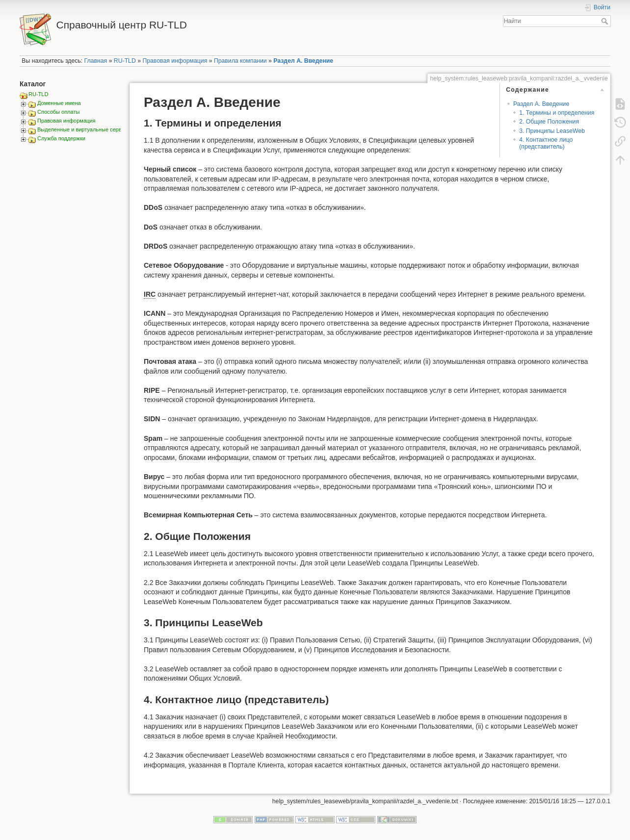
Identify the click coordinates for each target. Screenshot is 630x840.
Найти (606, 21)
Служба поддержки (61, 138)
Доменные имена (59, 103)
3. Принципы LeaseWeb (552, 131)
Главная (96, 61)
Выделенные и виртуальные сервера (84, 129)
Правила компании (240, 61)
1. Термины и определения (557, 113)
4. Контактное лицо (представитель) (546, 143)
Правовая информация (175, 61)
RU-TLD (125, 61)
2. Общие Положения (549, 122)
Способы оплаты (58, 112)
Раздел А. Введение (303, 61)
